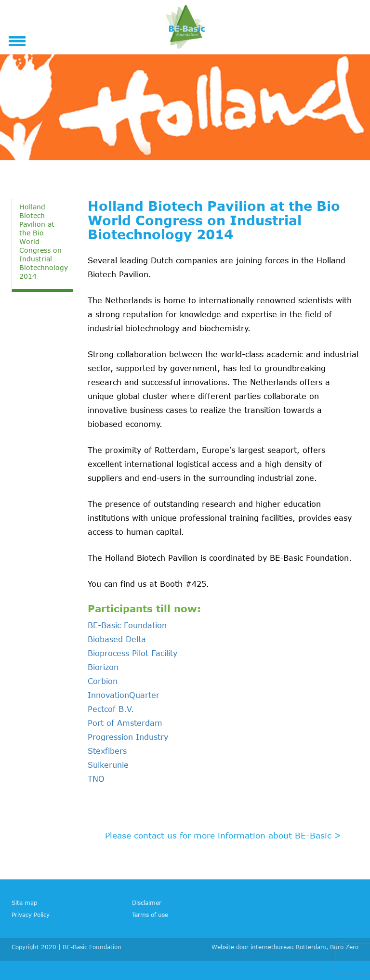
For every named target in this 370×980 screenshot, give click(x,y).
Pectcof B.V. (111, 709)
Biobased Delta (117, 639)
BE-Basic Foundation (127, 625)
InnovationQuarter (124, 695)
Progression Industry (128, 737)
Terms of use (150, 915)
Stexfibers (107, 751)
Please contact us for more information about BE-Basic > (223, 835)
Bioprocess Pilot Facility (132, 653)
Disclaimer (147, 903)
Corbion (103, 681)
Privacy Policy (31, 915)
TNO (96, 779)
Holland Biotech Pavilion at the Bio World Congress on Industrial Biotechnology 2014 (44, 241)
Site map (24, 903)
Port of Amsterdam (125, 723)
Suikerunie (108, 765)
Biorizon (103, 667)
